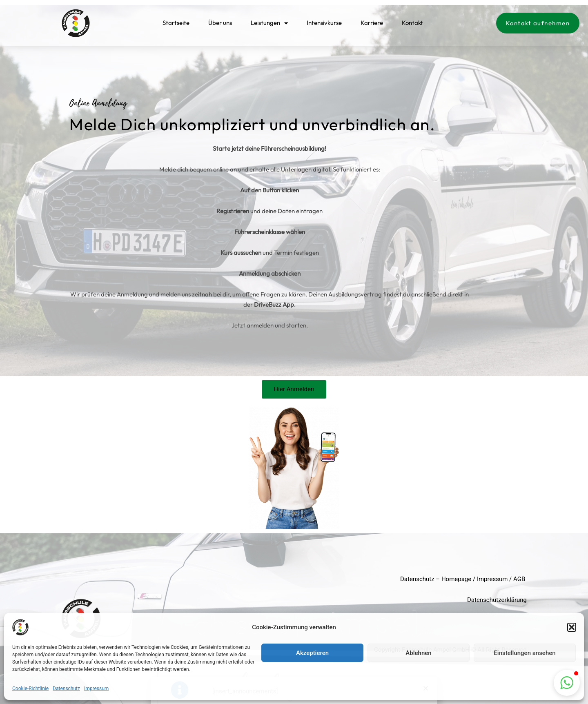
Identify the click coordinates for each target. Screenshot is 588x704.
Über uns (220, 22)
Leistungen (269, 22)
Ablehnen (418, 653)
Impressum (96, 688)
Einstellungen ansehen (525, 653)
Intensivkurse (324, 22)
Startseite (176, 22)
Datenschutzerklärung (497, 600)
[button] (572, 627)
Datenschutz (66, 688)
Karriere (372, 22)
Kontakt (412, 22)
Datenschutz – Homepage (436, 579)
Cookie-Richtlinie (30, 688)
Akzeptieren (312, 653)
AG (517, 579)
